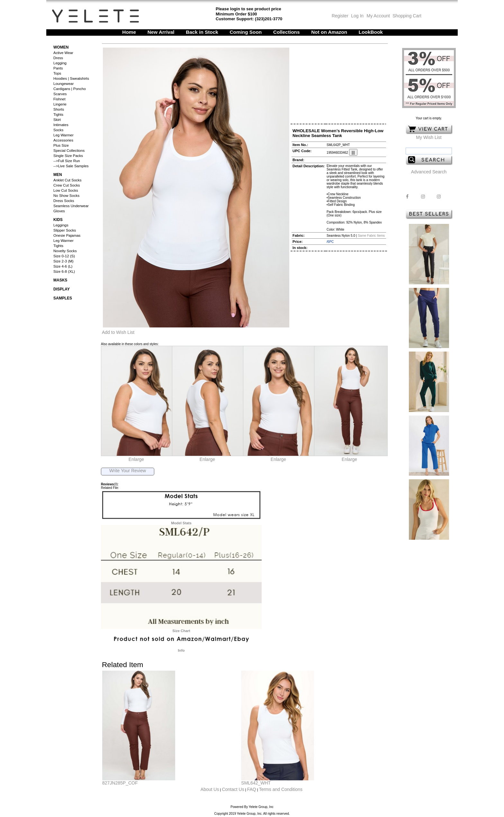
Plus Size (61, 145)
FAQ (252, 789)
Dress (58, 58)
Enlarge (136, 459)
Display (62, 289)
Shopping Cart (407, 16)
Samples (63, 298)
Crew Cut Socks (67, 185)
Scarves (60, 94)
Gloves (59, 211)
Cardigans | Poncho (70, 89)
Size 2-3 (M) (63, 261)
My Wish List (429, 137)
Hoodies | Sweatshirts (71, 78)
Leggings (61, 225)
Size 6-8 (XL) (64, 271)
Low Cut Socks (66, 190)
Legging (60, 63)
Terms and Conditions (281, 789)
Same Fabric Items (371, 236)
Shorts (59, 109)
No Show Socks (66, 196)
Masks (60, 280)
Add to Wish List (118, 332)
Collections (287, 32)
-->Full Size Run (67, 161)
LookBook (371, 32)
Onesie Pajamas (67, 235)
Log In (357, 16)
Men (58, 175)
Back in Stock (202, 32)
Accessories (63, 140)
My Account (378, 16)
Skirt (57, 120)
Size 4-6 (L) (63, 266)
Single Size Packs (68, 156)
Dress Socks (64, 201)
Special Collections (69, 151)
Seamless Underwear (71, 206)
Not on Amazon (329, 32)
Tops (57, 73)
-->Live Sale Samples (71, 166)
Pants (58, 68)
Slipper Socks (65, 230)
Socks (58, 130)
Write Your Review (128, 471)
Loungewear (63, 84)
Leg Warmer (63, 135)
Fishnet (59, 99)
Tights (58, 115)
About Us (210, 789)
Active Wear (63, 53)
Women (61, 47)
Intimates (61, 125)
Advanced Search (429, 172)
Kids (58, 220)
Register (340, 16)
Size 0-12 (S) (64, 256)
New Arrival (161, 32)
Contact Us (233, 789)
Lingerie (60, 104)
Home (129, 32)
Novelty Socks (65, 251)
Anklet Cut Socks (67, 180)
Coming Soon (246, 32)
